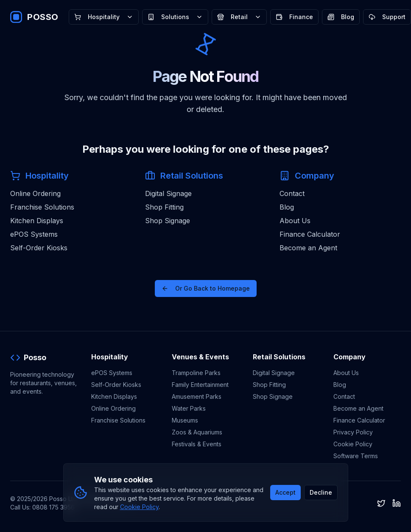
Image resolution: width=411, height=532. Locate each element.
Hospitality (104, 17)
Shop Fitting (164, 207)
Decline (321, 492)
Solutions (175, 17)
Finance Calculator (310, 234)
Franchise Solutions (42, 207)
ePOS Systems (34, 234)
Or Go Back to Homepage (206, 288)
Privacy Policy (353, 432)
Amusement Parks (197, 396)
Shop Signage (168, 221)
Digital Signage (168, 193)
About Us (295, 221)
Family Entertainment (200, 385)
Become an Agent (308, 248)
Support (387, 17)
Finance (294, 17)
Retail (239, 17)
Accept (285, 492)
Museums (185, 420)
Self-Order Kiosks (39, 248)
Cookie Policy (353, 444)
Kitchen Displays (37, 221)
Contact (292, 193)
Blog (341, 17)
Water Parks (189, 408)
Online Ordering (35, 193)
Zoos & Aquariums (197, 432)
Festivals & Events (197, 444)
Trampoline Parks (196, 373)
